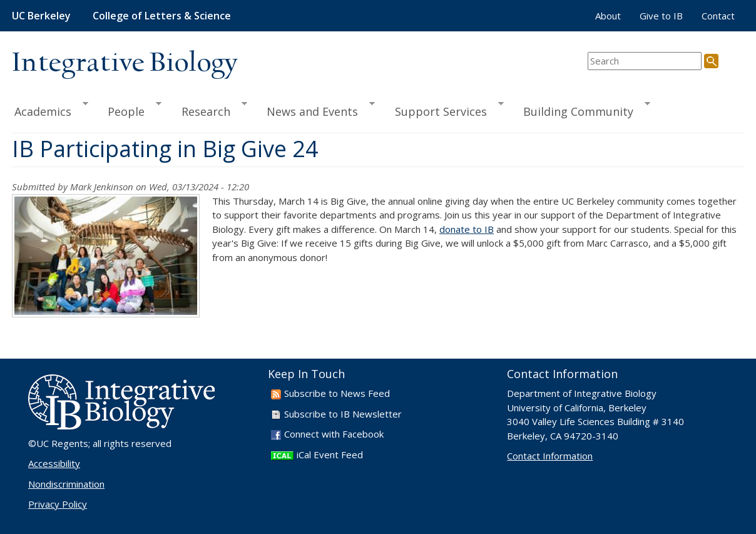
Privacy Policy (58, 504)
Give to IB (661, 16)
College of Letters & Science (162, 16)
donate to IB (467, 229)
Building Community (581, 110)
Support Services (444, 110)
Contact (718, 16)
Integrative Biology (125, 64)
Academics (50, 110)
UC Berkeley (41, 16)
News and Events (315, 110)
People (129, 110)
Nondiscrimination (66, 484)
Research (209, 110)
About (608, 16)
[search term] (645, 61)
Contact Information (550, 456)
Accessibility (54, 463)
